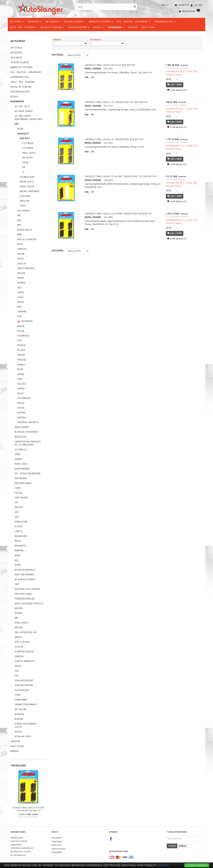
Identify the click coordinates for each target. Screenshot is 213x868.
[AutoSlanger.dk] (41, 8)
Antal (169, 79)
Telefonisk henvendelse (22, 848)
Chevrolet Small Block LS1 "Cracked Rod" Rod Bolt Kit (114, 139)
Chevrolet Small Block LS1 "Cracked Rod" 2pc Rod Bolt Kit (117, 102)
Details (164, 865)
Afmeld (182, 846)
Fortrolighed (17, 838)
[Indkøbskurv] (189, 11)
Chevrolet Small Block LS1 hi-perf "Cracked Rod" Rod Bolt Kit (28, 809)
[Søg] (135, 7)
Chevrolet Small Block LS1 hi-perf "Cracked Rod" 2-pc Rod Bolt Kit (121, 176)
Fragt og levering (19, 841)
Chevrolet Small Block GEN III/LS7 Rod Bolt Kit (110, 65)
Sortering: (58, 55)
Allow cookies (197, 865)
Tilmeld (172, 846)
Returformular (18, 855)
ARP (93, 77)
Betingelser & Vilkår (20, 852)
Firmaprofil (16, 845)
